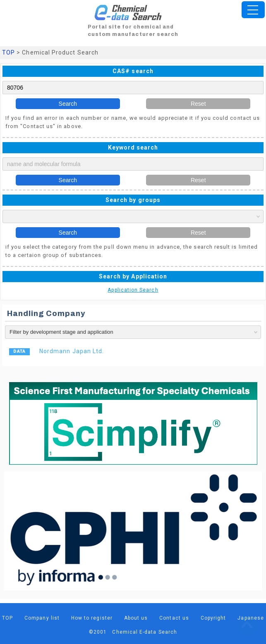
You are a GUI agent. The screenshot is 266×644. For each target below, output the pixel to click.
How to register (92, 618)
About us (136, 618)
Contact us (174, 618)
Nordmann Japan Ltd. (72, 351)
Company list (42, 618)
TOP (8, 52)
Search (68, 104)
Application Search (133, 290)
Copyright (213, 618)
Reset (198, 104)
